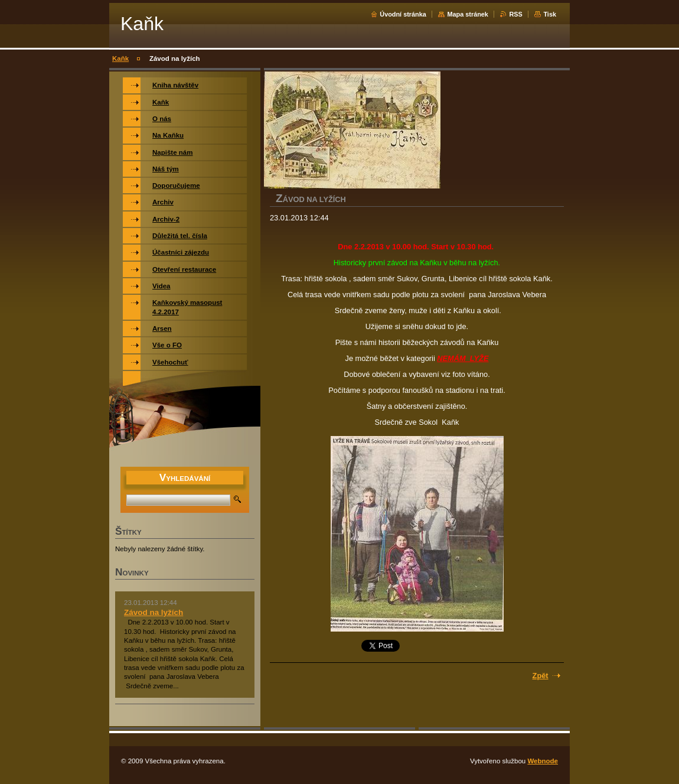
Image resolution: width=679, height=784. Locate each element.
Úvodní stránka (403, 14)
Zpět (541, 676)
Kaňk (120, 58)
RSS (515, 14)
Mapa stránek (468, 14)
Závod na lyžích (154, 612)
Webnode (543, 761)
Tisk (550, 14)
